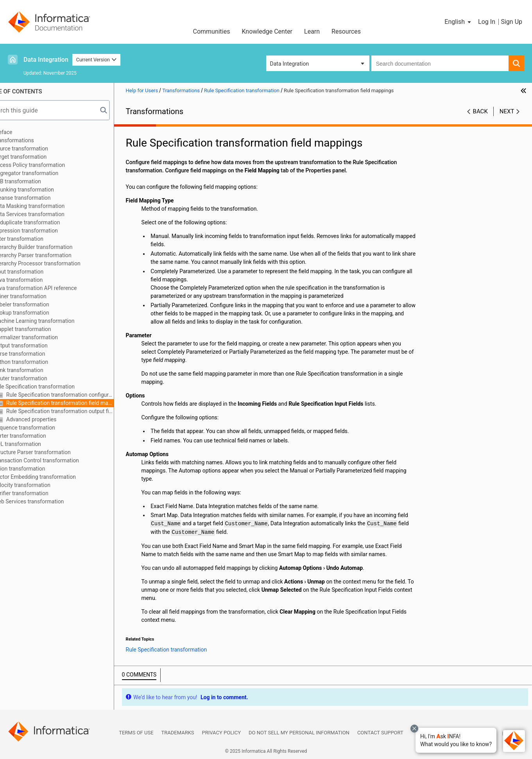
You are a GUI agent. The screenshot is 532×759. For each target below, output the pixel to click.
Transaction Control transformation (56, 460)
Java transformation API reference (55, 288)
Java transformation (38, 280)
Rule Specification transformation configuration (79, 395)
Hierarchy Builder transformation (52, 247)
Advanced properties (50, 419)
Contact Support (380, 733)
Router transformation (40, 378)
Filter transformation (38, 239)
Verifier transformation (40, 493)
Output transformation (40, 345)
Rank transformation (38, 370)
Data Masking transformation (48, 206)
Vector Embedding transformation (54, 477)
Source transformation (40, 149)
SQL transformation (37, 444)
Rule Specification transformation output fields (79, 411)
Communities (211, 31)
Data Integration (46, 60)
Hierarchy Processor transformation (56, 263)
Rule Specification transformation (54, 387)
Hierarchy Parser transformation (52, 255)
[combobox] (440, 63)
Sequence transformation (44, 428)
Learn (312, 31)
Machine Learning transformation (53, 321)
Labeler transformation (41, 304)
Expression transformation (45, 231)
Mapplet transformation (42, 329)
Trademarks (178, 733)
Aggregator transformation (45, 173)
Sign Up (511, 22)
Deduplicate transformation (46, 222)
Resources (346, 31)
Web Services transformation (48, 501)
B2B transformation (37, 181)
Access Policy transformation (49, 165)
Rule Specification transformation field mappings (79, 403)
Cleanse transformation (41, 198)
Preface (22, 132)
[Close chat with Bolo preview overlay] (414, 729)
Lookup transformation (41, 313)
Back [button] (480, 111)
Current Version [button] (97, 60)
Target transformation (39, 157)
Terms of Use (136, 733)
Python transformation (40, 362)
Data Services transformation (48, 214)
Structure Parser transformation (51, 452)
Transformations (33, 140)
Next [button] (507, 111)
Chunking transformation (43, 190)
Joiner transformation (39, 296)
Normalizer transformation (45, 337)
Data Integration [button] (290, 64)
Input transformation (38, 272)
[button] (456, 740)
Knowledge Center (267, 31)
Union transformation (39, 469)
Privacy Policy (221, 733)
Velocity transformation (41, 485)
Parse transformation (39, 354)
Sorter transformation (39, 436)
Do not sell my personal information (299, 733)
